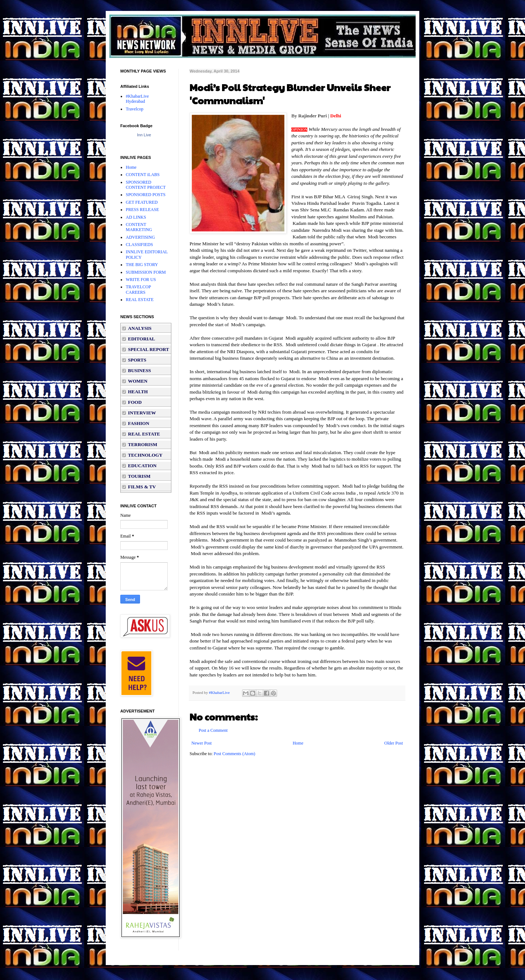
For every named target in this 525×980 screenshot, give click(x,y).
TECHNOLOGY (145, 455)
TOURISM (139, 476)
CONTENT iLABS (143, 175)
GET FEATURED (142, 202)
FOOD (135, 402)
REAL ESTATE (140, 300)
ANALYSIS (140, 328)
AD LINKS (136, 217)
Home (298, 743)
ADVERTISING (140, 237)
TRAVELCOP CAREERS (138, 289)
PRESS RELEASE (142, 210)
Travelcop (135, 109)
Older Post (394, 743)
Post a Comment (213, 730)
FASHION (139, 423)
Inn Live (144, 135)
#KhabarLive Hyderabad (137, 99)
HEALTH (138, 392)
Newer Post (202, 743)
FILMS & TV (142, 487)
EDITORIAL (141, 339)
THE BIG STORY (142, 265)
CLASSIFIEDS (139, 245)
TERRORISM (143, 444)
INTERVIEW (142, 413)
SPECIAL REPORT (149, 349)
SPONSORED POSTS (146, 195)
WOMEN (138, 381)
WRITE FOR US (141, 280)
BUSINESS (139, 370)
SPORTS (137, 360)
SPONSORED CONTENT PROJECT (146, 185)
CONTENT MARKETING (139, 227)
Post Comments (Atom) (234, 754)
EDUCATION (142, 466)
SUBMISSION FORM (146, 272)
